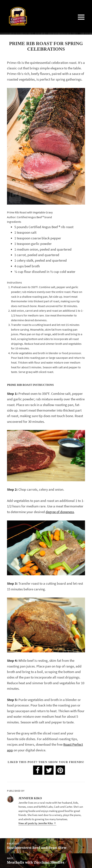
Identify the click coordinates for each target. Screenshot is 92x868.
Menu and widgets (81, 21)
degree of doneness (60, 512)
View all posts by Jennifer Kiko (36, 823)
